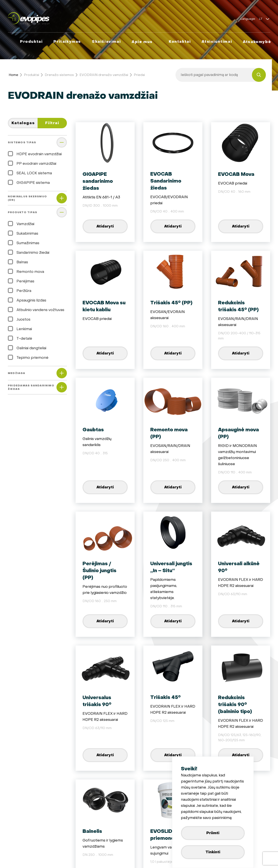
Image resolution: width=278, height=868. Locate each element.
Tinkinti (213, 852)
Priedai (139, 75)
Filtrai (52, 123)
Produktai (31, 75)
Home (13, 75)
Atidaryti (105, 226)
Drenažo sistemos (59, 75)
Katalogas (23, 123)
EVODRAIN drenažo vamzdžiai (104, 75)
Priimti (213, 833)
